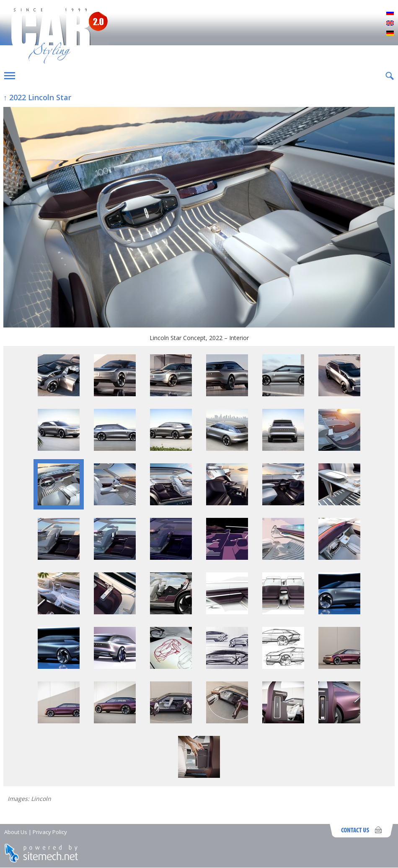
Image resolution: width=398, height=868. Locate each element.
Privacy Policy (50, 832)
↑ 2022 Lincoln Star (37, 97)
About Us (16, 832)
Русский (390, 13)
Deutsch (390, 34)
